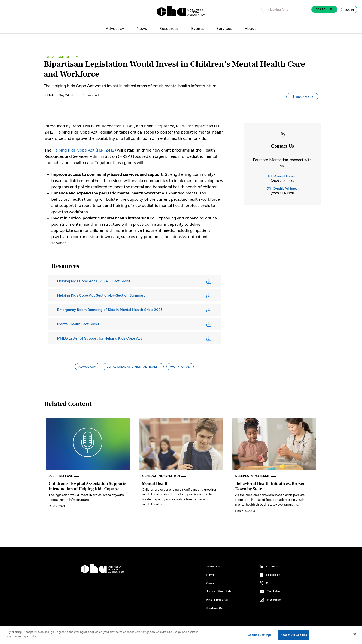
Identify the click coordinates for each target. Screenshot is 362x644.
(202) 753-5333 (282, 181)
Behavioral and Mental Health (133, 367)
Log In (349, 10)
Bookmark (302, 97)
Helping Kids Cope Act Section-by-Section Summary (101, 295)
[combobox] (288, 9)
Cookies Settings (260, 635)
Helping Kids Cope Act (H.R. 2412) (84, 150)
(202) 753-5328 (282, 193)
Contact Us (215, 608)
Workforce (180, 367)
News (142, 28)
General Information (165, 476)
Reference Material (256, 476)
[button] (324, 9)
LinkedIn (272, 566)
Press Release (65, 476)
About (250, 28)
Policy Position (57, 57)
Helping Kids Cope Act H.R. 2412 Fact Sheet (94, 281)
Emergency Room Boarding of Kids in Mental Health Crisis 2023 (110, 310)
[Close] (355, 634)
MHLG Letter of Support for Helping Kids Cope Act (100, 338)
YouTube (274, 591)
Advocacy (115, 28)
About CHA (215, 566)
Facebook (273, 575)
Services (224, 28)
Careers (212, 583)
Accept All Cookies (294, 635)
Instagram (274, 600)
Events (198, 28)
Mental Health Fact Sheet (78, 324)
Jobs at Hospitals (219, 591)
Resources (169, 28)
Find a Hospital (217, 600)
